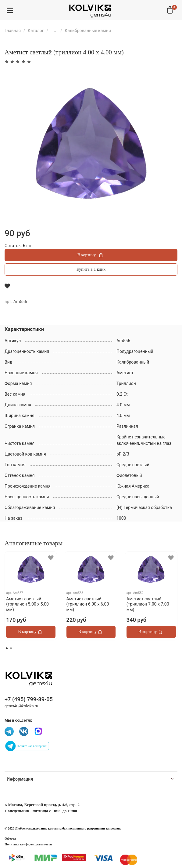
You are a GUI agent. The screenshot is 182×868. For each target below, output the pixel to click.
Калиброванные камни (88, 31)
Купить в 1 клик (91, 269)
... (54, 31)
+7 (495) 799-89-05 (29, 699)
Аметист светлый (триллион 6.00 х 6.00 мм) (88, 604)
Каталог (36, 31)
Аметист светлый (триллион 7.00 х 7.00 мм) (148, 604)
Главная (13, 31)
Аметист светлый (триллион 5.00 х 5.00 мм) (27, 604)
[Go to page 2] (11, 648)
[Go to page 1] (7, 648)
